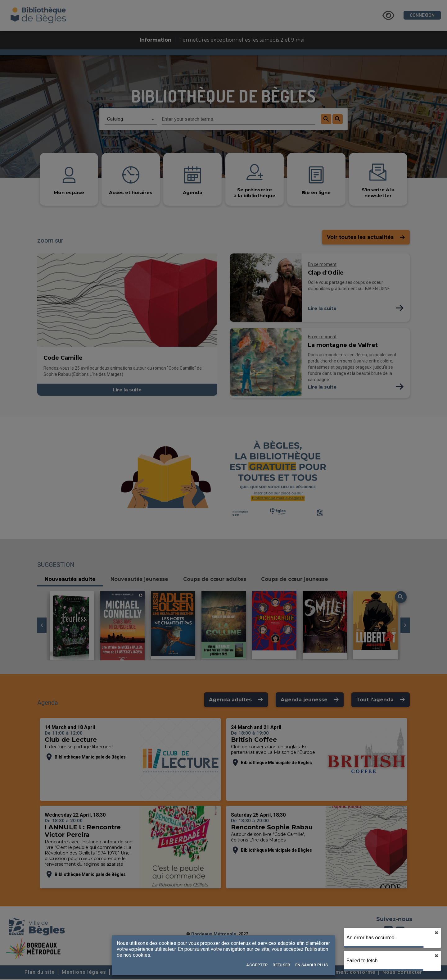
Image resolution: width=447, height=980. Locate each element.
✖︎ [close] (436, 933)
